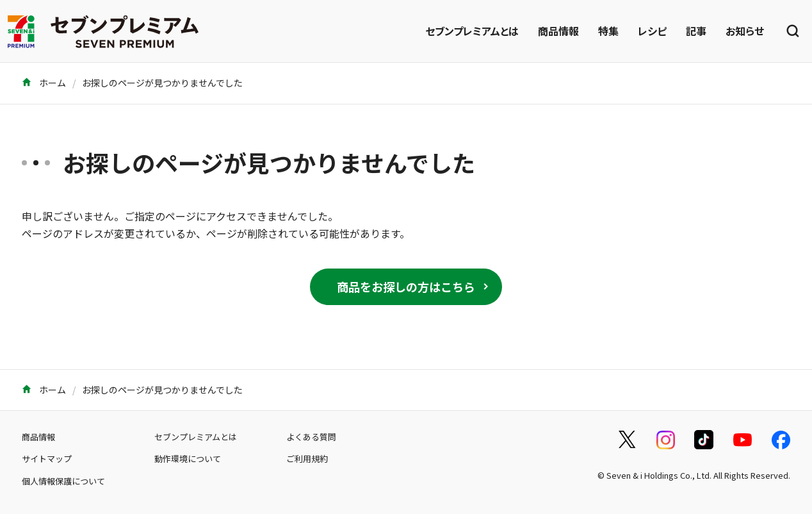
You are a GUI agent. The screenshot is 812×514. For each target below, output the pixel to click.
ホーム (44, 83)
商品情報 (558, 31)
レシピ (652, 31)
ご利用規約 (307, 459)
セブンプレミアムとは (472, 31)
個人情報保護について (63, 481)
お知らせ (745, 31)
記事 (696, 31)
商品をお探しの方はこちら (406, 286)
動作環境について (188, 459)
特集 (608, 31)
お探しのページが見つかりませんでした (162, 83)
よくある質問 (311, 437)
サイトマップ (47, 459)
